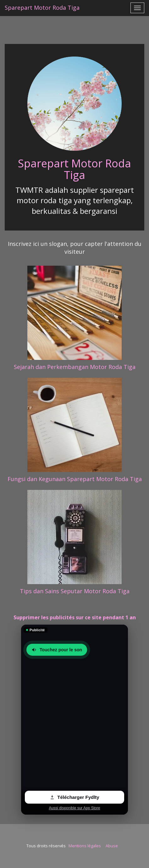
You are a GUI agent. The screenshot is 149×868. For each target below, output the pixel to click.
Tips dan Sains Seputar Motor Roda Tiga (75, 591)
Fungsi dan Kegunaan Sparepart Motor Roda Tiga (75, 479)
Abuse (112, 846)
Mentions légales (85, 846)
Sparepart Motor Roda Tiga (74, 169)
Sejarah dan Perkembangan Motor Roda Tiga (75, 367)
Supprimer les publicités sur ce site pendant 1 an (75, 617)
